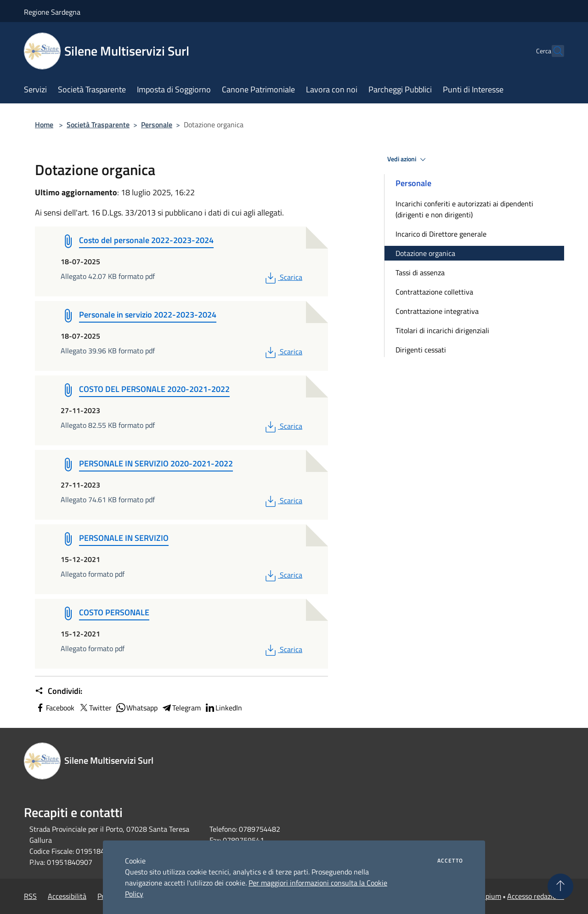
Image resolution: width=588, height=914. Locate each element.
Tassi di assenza (420, 272)
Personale (157, 125)
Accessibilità (67, 896)
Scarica (283, 277)
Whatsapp (136, 708)
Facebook (55, 708)
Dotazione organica (425, 253)
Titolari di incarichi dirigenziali (442, 330)
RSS (30, 896)
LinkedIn (223, 708)
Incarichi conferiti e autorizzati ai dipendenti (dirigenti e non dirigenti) (464, 209)
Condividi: (59, 691)
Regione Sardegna (52, 12)
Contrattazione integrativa (437, 311)
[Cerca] (553, 51)
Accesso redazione (536, 896)
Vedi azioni (408, 159)
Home (44, 125)
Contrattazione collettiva (434, 292)
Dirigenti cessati (421, 350)
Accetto (450, 861)
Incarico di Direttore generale (441, 234)
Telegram (181, 708)
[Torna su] (560, 886)
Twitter (95, 708)
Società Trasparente (98, 125)
